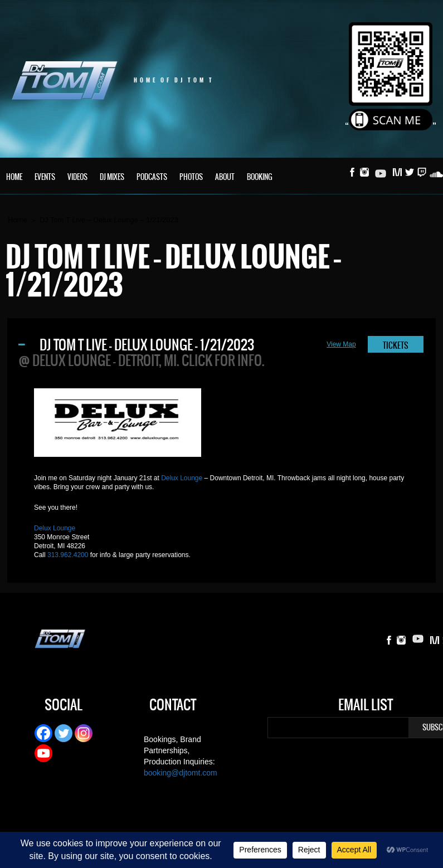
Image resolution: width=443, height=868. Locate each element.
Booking (260, 177)
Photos (191, 177)
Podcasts (152, 177)
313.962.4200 (68, 555)
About (225, 177)
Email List (366, 706)
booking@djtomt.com (181, 773)
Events (45, 177)
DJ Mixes (112, 177)
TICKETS (396, 345)
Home (14, 177)
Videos (77, 177)
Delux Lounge (182, 478)
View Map (341, 344)
